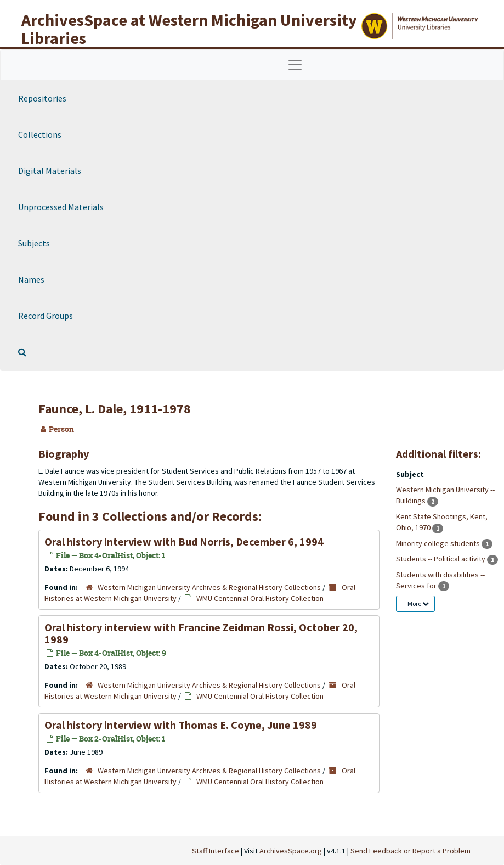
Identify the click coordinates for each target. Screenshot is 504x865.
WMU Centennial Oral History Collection (260, 598)
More (418, 603)
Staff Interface (216, 851)
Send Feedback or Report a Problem (410, 851)
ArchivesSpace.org (291, 851)
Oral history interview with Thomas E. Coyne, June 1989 (181, 725)
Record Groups (46, 316)
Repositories (42, 98)
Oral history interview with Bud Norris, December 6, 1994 (184, 541)
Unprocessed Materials (61, 207)
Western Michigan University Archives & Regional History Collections (209, 587)
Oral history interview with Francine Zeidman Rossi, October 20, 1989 (201, 633)
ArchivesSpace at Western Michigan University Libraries (189, 29)
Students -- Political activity (441, 559)
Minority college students (439, 543)
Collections (40, 134)
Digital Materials (50, 171)
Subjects (34, 243)
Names (31, 279)
